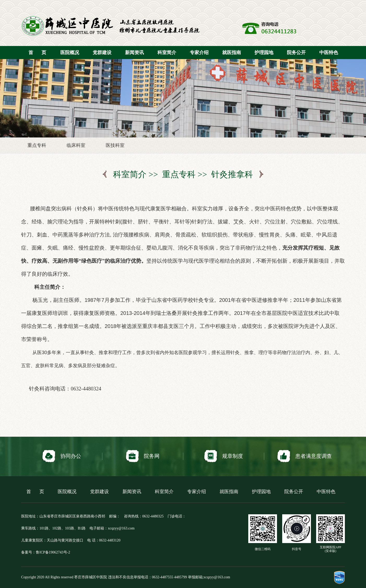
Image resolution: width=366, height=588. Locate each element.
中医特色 (329, 53)
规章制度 (224, 456)
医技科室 (115, 145)
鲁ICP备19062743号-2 (53, 552)
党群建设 (102, 53)
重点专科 (37, 145)
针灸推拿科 (232, 174)
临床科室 (76, 145)
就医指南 (232, 53)
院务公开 (296, 53)
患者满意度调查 (305, 456)
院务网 (143, 456)
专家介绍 (199, 53)
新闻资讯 (134, 53)
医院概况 (70, 53)
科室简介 (167, 53)
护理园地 (264, 53)
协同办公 (62, 456)
